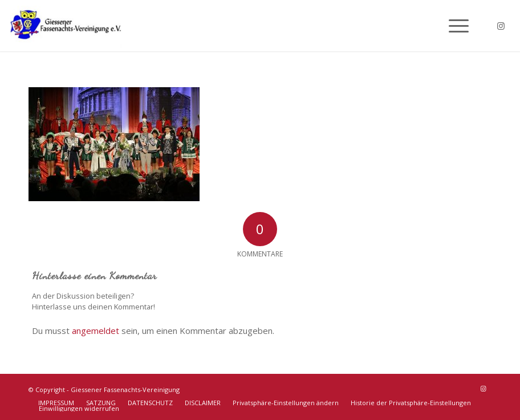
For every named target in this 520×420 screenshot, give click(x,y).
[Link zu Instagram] (501, 26)
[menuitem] (453, 26)
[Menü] (453, 26)
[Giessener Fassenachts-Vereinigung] (66, 26)
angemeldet (96, 331)
